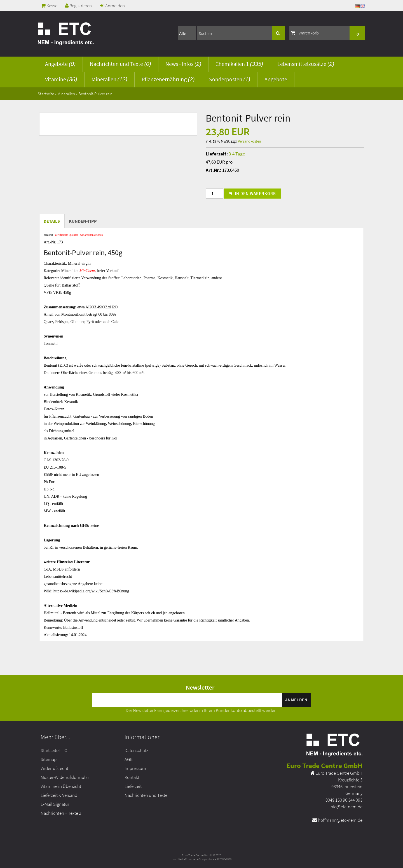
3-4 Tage (237, 154)
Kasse (49, 6)
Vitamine (61, 79)
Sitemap (49, 759)
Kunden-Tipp (83, 221)
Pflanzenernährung (168, 79)
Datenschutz (136, 750)
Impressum (135, 768)
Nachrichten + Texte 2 (61, 813)
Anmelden (113, 6)
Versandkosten (249, 141)
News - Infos (183, 64)
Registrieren (78, 6)
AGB (129, 759)
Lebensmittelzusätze (306, 64)
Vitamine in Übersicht (61, 786)
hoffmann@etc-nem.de (340, 820)
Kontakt (132, 777)
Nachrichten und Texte (120, 64)
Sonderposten (230, 79)
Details (52, 221)
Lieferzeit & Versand (59, 795)
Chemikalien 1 (239, 64)
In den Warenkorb (252, 194)
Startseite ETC (54, 750)
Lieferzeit (133, 786)
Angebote (60, 64)
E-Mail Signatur (55, 804)
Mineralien (110, 79)
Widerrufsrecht (54, 768)
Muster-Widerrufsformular (65, 777)
